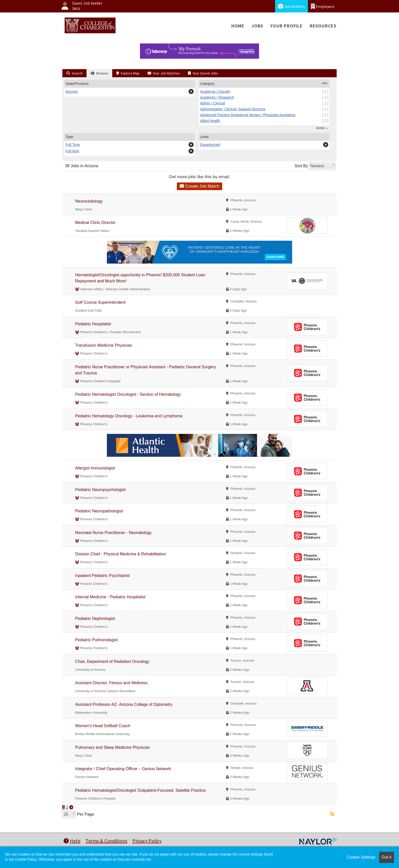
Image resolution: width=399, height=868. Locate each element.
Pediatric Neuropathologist (99, 511)
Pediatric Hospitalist (93, 324)
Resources (323, 26)
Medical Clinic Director (95, 223)
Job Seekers (291, 6)
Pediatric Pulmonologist (96, 640)
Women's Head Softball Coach (103, 726)
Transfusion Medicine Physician (104, 345)
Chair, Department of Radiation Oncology (112, 661)
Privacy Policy (147, 841)
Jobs (257, 26)
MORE (322, 128)
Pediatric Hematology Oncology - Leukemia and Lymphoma (129, 416)
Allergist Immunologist (95, 468)
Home (238, 26)
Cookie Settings (361, 857)
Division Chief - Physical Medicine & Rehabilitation (120, 554)
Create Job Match (199, 186)
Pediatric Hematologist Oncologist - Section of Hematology (128, 394)
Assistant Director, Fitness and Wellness (111, 683)
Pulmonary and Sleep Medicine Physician (112, 747)
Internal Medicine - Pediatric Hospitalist (110, 597)
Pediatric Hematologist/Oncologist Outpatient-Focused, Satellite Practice (140, 790)
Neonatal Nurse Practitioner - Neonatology (113, 533)
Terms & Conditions (106, 841)
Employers (323, 6)
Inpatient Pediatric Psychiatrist (102, 576)
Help (72, 841)
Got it (387, 857)
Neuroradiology (89, 201)
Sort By (301, 166)
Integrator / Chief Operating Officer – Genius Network (123, 769)
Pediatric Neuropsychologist (100, 490)
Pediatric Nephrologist (95, 619)
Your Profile (286, 26)
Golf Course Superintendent (100, 302)
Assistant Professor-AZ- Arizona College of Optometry (124, 704)
